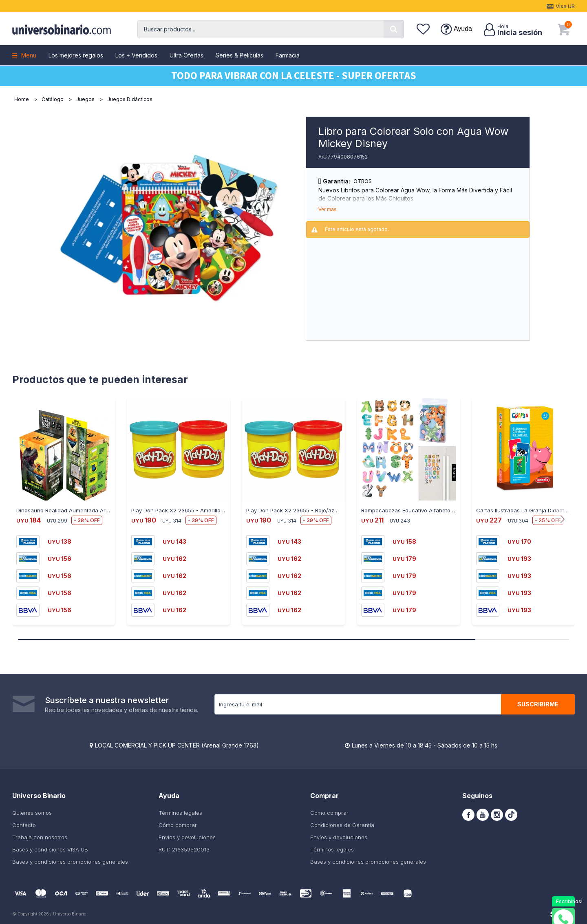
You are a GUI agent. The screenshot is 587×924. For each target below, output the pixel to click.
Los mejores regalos (76, 55)
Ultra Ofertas (186, 55)
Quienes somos (32, 813)
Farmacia (288, 55)
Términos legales (180, 813)
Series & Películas (239, 55)
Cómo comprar (178, 825)
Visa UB (565, 6)
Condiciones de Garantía (342, 825)
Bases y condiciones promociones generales (70, 862)
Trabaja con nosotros (40, 837)
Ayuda (463, 29)
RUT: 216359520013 (184, 849)
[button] (394, 29)
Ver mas (327, 209)
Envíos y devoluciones (187, 837)
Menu (29, 55)
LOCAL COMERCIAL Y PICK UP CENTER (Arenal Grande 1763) (177, 745)
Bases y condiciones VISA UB (50, 849)
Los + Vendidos (136, 55)
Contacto (24, 825)
